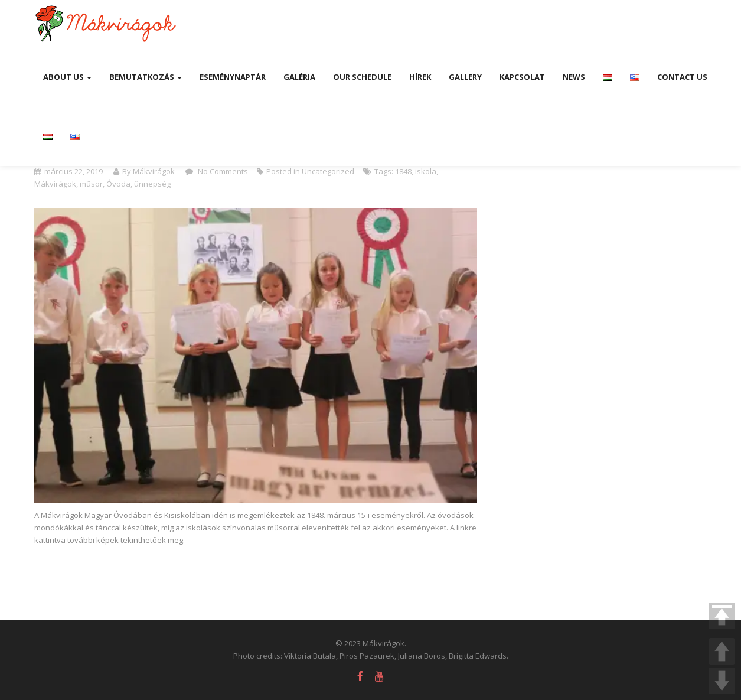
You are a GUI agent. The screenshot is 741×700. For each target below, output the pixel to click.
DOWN (722, 681)
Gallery (465, 77)
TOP (722, 616)
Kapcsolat (522, 77)
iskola (426, 171)
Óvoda (118, 184)
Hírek (420, 77)
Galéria (299, 77)
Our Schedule (362, 77)
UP (722, 651)
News (574, 77)
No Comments (222, 171)
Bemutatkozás (146, 77)
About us (67, 77)
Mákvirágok (55, 184)
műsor (91, 184)
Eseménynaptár (233, 77)
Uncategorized (328, 171)
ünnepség (152, 184)
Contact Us (682, 77)
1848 (403, 171)
